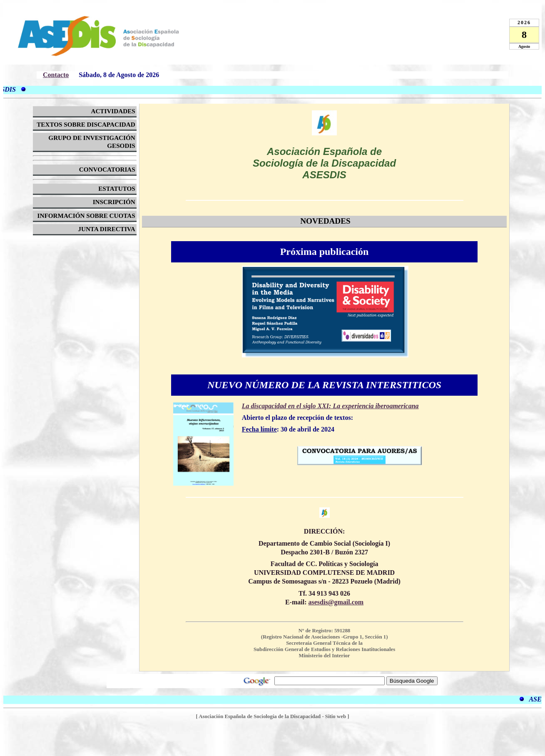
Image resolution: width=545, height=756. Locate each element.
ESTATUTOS (117, 188)
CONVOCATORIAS (107, 169)
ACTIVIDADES (113, 111)
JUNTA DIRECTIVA (106, 229)
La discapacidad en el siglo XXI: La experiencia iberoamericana (330, 406)
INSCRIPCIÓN (114, 202)
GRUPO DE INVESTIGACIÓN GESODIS (92, 141)
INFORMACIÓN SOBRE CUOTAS (86, 216)
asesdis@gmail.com (336, 602)
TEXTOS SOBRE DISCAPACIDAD (86, 124)
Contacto (56, 75)
